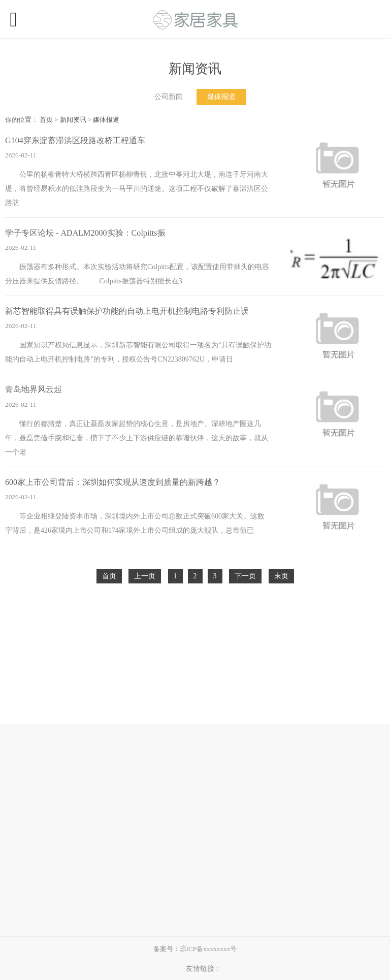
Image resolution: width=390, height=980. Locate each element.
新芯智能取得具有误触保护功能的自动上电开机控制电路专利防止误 (127, 311)
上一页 (145, 576)
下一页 (245, 576)
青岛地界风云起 (34, 389)
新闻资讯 (73, 120)
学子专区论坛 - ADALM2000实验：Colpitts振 (85, 233)
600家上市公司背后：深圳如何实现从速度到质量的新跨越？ (113, 482)
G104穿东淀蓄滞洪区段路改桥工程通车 (75, 140)
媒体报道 (221, 97)
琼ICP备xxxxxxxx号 (208, 949)
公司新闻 (169, 97)
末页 (281, 576)
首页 (46, 120)
